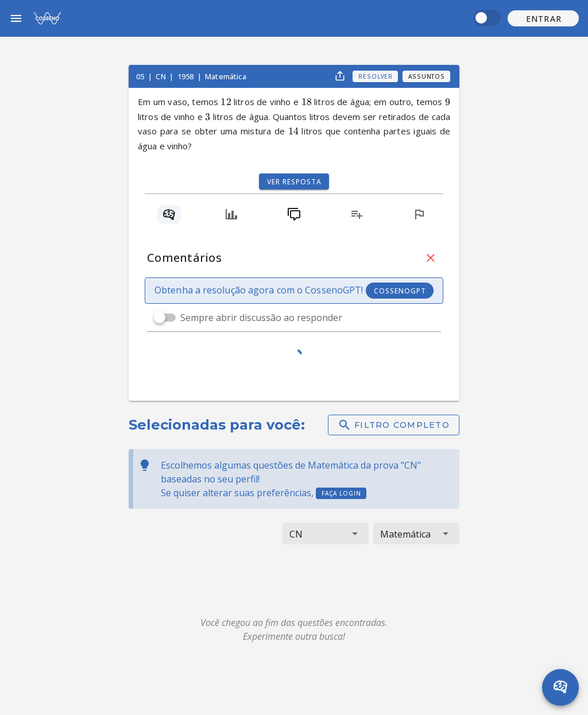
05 (141, 76)
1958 (187, 76)
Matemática (226, 76)
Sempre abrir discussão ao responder (261, 318)
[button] (543, 18)
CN (161, 76)
